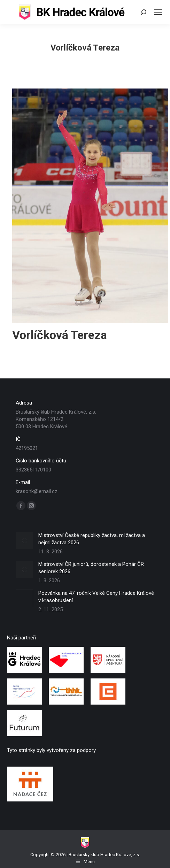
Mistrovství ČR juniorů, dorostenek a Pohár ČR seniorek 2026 (91, 568)
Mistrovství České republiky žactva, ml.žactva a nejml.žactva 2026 (92, 539)
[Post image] (24, 540)
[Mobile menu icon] (158, 12)
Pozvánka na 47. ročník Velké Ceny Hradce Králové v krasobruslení (96, 597)
